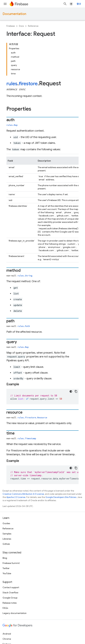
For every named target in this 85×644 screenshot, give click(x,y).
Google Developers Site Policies (61, 497)
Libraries (7, 539)
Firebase (11, 26)
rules (12, 84)
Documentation (14, 14)
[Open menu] (5, 4)
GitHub (6, 544)
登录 (79, 4)
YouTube (7, 573)
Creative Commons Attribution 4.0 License (23, 494)
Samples (7, 534)
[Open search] (65, 4)
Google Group (10, 598)
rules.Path (24, 326)
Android (7, 634)
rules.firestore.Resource (32, 417)
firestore (28, 84)
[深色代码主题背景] (71, 391)
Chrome (7, 639)
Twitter (6, 568)
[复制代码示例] (76, 391)
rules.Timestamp (27, 438)
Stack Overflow (10, 593)
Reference (33, 26)
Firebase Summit (11, 563)
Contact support (11, 587)
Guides (6, 523)
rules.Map (12, 125)
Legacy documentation (15, 613)
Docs (21, 26)
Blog (5, 558)
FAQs (5, 608)
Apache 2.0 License (16, 497)
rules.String (25, 276)
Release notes (10, 603)
